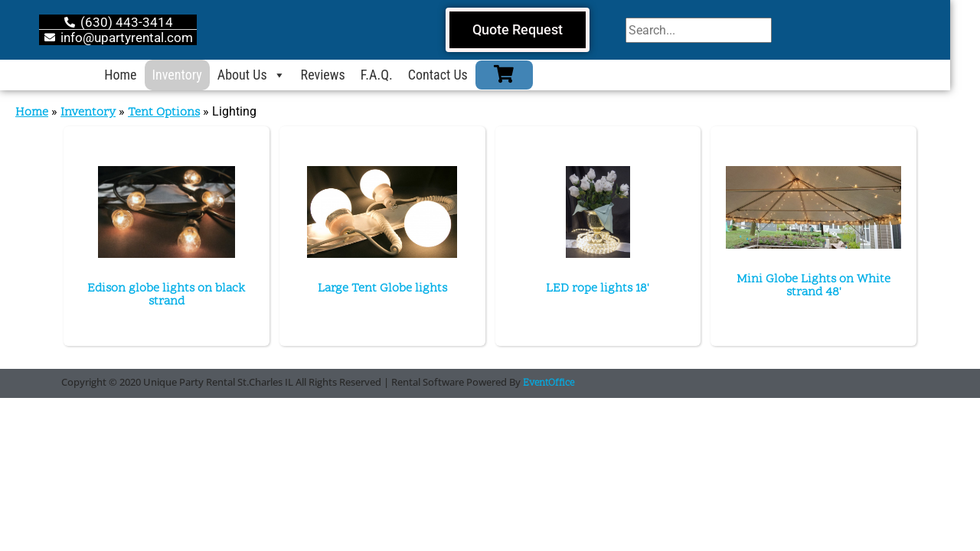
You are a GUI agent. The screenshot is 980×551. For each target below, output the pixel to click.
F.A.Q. (391, 75)
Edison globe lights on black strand (166, 295)
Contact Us (452, 75)
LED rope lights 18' (598, 289)
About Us (266, 75)
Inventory (192, 75)
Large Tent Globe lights (382, 289)
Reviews (338, 75)
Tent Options (164, 112)
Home (136, 75)
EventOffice (549, 383)
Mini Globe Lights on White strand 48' (813, 286)
